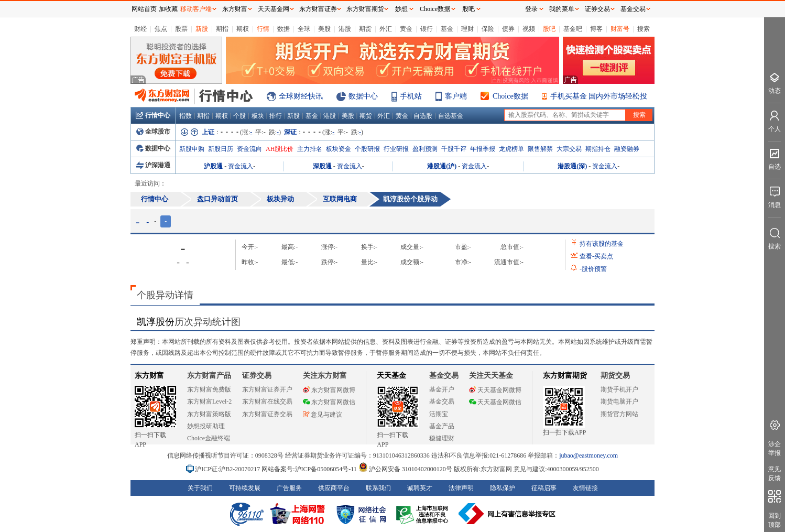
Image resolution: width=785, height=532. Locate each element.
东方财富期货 (565, 376)
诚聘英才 (420, 488)
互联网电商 (340, 199)
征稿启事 (544, 488)
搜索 (644, 29)
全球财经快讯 (301, 96)
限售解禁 (540, 149)
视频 (529, 29)
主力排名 (310, 149)
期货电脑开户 (619, 401)
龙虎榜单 (511, 149)
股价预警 (593, 269)
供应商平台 (334, 488)
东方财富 (149, 376)
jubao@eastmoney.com (588, 455)
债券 (508, 29)
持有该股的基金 (602, 244)
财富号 (620, 29)
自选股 (423, 116)
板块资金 (339, 149)
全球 (304, 29)
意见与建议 (323, 415)
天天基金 (391, 376)
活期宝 (439, 414)
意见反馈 (775, 474)
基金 (447, 29)
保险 (488, 29)
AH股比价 (280, 149)
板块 (258, 116)
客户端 (456, 96)
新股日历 (221, 149)
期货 (365, 29)
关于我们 (200, 488)
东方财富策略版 (209, 414)
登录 (531, 9)
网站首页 (144, 9)
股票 (181, 29)
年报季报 (483, 149)
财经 (140, 29)
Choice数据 (510, 96)
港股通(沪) (442, 166)
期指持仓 (598, 149)
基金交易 (442, 401)
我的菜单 (562, 9)
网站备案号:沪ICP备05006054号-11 (310, 469)
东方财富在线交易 (267, 401)
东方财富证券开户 (267, 389)
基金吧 (573, 29)
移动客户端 (196, 9)
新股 (202, 29)
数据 (284, 29)
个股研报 (367, 149)
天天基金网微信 (495, 402)
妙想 (401, 9)
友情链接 (585, 488)
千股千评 (454, 149)
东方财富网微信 (329, 402)
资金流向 (249, 149)
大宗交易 (569, 149)
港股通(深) (572, 166)
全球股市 (153, 132)
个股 (239, 116)
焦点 (161, 29)
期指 (222, 29)
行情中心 (153, 115)
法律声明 (461, 488)
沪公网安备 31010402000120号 (405, 469)
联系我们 (378, 488)
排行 (276, 116)
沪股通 (213, 166)
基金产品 (442, 426)
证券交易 (597, 9)
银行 (427, 29)
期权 (243, 29)
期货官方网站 (619, 414)
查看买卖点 (596, 256)
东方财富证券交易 (267, 414)
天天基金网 (274, 9)
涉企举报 (775, 448)
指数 (186, 116)
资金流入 (241, 166)
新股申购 (192, 149)
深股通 (322, 166)
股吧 (549, 29)
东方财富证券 (318, 9)
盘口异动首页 (217, 199)
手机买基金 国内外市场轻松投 (599, 96)
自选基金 (451, 116)
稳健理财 (442, 438)
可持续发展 (245, 488)
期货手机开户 (619, 389)
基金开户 (442, 389)
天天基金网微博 (495, 390)
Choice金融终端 (209, 438)
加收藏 (168, 9)
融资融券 (627, 149)
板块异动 (280, 199)
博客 (596, 29)
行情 (263, 29)
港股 (345, 29)
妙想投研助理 (206, 426)
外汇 (386, 29)
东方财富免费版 (209, 389)
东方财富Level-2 (209, 401)
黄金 (406, 29)
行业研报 (396, 149)
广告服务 (289, 488)
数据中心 (363, 96)
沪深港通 (153, 165)
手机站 (411, 96)
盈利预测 (425, 149)
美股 (324, 29)
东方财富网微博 (329, 390)
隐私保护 (503, 488)
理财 (467, 29)
